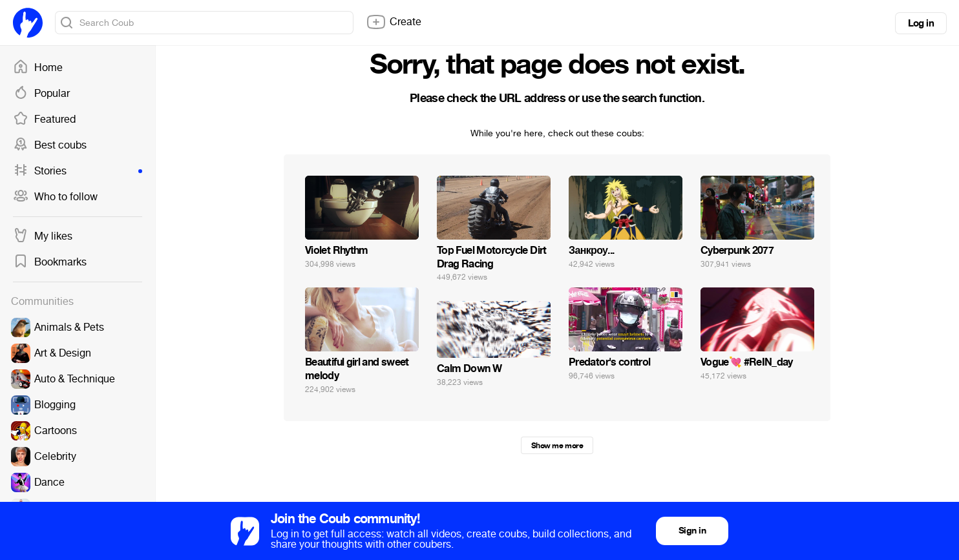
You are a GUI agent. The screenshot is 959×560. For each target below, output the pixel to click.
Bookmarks (50, 262)
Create (394, 22)
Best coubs (50, 145)
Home (38, 68)
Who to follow (55, 197)
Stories (78, 171)
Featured (44, 119)
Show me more (557, 446)
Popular (41, 94)
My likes (43, 236)
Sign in (692, 531)
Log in (921, 23)
